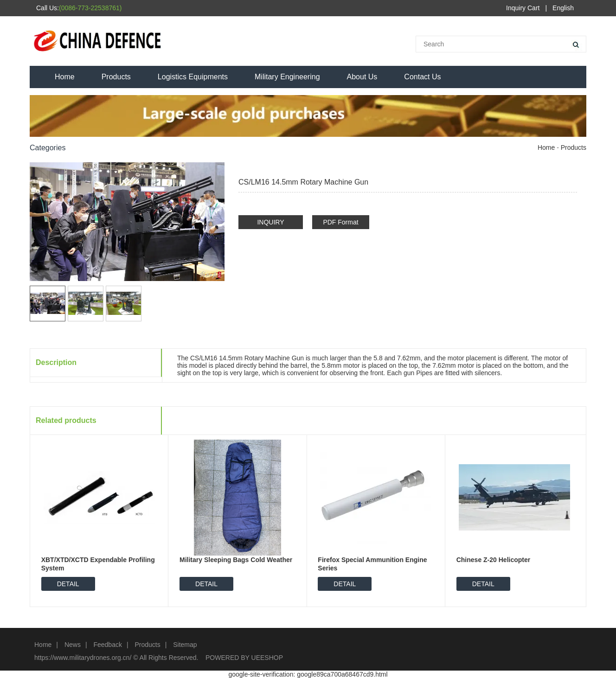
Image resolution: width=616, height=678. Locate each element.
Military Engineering (287, 77)
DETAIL (68, 584)
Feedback (107, 645)
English (563, 8)
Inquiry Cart (523, 8)
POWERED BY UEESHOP (244, 658)
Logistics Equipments (193, 77)
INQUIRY (270, 222)
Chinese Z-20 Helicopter (494, 560)
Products (116, 77)
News (73, 645)
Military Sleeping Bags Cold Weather (236, 560)
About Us (362, 77)
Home (65, 77)
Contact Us (422, 77)
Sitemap (185, 645)
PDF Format (340, 222)
